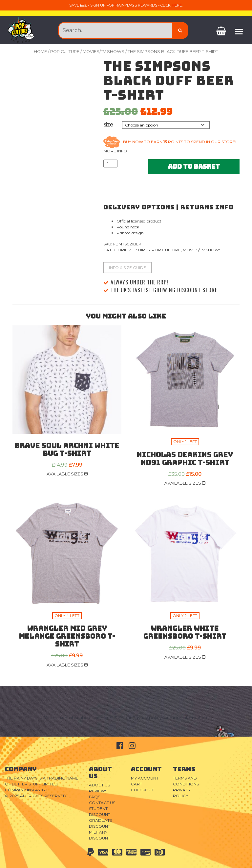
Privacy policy (147, 718)
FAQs (94, 797)
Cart (136, 784)
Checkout (142, 790)
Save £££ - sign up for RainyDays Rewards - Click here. (126, 5)
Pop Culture (65, 52)
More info (115, 151)
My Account (145, 778)
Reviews (98, 791)
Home (40, 52)
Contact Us (102, 803)
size (108, 125)
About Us (99, 785)
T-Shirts (141, 250)
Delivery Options (139, 207)
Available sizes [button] (67, 474)
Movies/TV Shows (104, 52)
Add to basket (194, 166)
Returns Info (207, 207)
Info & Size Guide (127, 268)
